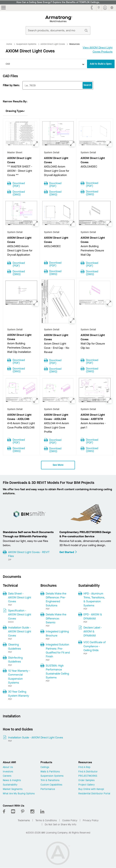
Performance (48, 789)
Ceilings (45, 767)
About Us (8, 767)
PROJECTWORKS (88, 776)
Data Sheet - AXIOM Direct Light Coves (20, 597)
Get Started (68, 552)
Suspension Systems (52, 776)
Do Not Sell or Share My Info (60, 825)
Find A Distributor (88, 772)
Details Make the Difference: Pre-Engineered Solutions (56, 599)
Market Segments (13, 789)
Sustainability (10, 785)
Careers (7, 776)
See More (58, 465)
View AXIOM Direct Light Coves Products (98, 49)
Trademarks (24, 820)
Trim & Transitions (50, 780)
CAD (8, 64)
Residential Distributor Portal (94, 794)
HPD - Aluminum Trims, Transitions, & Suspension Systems (94, 599)
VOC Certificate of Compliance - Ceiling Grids (95, 646)
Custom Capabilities (51, 785)
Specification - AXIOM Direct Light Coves (20, 614)
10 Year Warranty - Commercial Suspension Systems (19, 677)
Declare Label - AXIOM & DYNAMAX (93, 631)
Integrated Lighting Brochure (57, 633)
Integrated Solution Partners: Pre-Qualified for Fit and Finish (58, 650)
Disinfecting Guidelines (15, 660)
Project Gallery (86, 785)
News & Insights (12, 780)
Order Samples (86, 780)
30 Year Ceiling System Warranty (19, 694)
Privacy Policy (91, 820)
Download (19, 184)
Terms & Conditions (46, 820)
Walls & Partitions (50, 772)
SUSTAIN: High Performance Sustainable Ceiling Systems (57, 671)
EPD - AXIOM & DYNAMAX (93, 616)
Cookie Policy (70, 820)
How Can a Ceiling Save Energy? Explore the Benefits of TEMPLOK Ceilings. (58, 2)
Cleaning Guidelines (14, 646)
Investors (8, 772)
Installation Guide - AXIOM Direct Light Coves (20, 631)
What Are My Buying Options (19, 794)
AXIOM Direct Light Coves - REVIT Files (29, 554)
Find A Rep (84, 767)
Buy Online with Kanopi (91, 789)
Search (87, 85)
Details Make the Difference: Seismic (56, 618)
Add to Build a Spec (101, 64)
